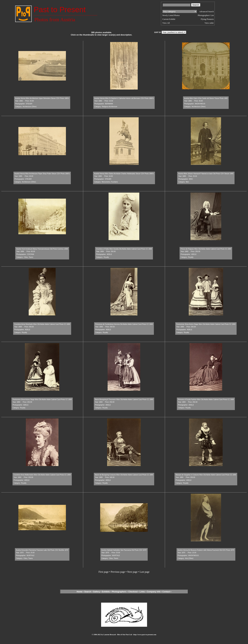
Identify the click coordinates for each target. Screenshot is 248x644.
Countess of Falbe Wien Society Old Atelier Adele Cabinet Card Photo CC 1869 (124, 249)
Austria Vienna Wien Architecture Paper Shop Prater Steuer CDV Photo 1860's (42, 174)
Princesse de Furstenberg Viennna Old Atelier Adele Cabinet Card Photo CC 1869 (124, 324)
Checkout (133, 592)
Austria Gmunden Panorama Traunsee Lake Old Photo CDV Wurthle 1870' (42, 550)
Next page (132, 572)
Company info (154, 592)
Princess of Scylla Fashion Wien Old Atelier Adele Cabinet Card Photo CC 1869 (206, 400)
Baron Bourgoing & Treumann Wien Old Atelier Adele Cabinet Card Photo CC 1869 (124, 400)
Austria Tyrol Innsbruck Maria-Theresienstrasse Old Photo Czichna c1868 (42, 249)
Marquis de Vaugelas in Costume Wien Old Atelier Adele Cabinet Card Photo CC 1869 (206, 475)
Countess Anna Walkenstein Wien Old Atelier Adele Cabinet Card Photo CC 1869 (42, 475)
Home (80, 592)
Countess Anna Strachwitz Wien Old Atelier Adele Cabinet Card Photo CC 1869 (42, 324)
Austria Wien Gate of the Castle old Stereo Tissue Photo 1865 (206, 98)
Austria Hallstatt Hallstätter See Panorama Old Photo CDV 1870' (124, 550)
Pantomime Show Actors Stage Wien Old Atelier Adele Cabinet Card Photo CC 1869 (206, 324)
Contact (166, 592)
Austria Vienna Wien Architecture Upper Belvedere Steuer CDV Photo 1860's (42, 98)
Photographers (119, 592)
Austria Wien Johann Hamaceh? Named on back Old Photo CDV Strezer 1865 (206, 174)
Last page (145, 572)
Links (142, 592)
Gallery (97, 592)
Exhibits (106, 592)
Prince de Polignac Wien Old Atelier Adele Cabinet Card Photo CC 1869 (206, 249)
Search (88, 592)
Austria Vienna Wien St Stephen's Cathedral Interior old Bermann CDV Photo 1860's (124, 98)
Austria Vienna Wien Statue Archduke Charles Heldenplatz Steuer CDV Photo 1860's (124, 174)
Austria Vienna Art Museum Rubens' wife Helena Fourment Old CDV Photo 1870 (206, 550)
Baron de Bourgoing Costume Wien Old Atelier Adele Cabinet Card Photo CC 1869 (124, 475)
